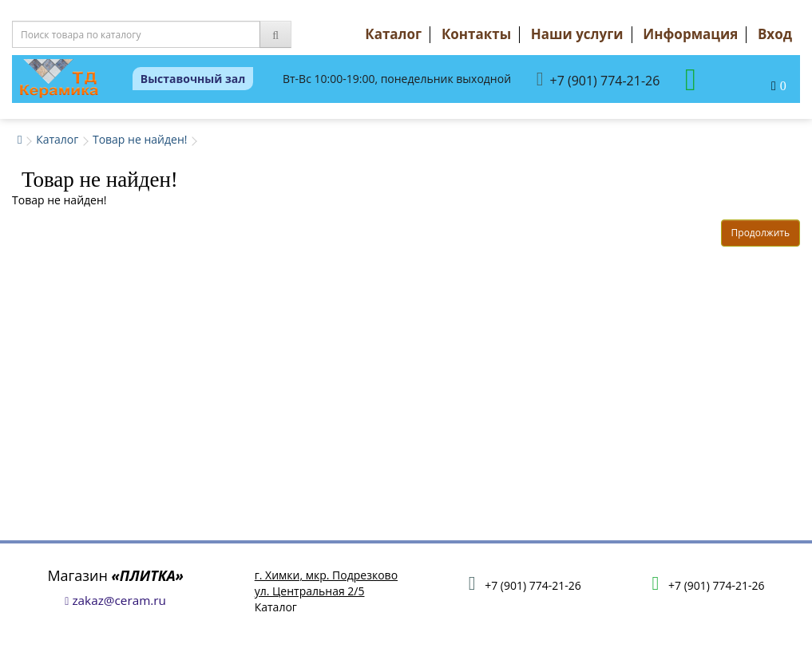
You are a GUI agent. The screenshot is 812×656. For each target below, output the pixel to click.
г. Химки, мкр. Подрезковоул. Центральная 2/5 (326, 583)
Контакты (476, 34)
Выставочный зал (193, 79)
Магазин (115, 575)
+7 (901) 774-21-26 (598, 79)
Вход (775, 34)
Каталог (393, 34)
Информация (690, 34)
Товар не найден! (140, 139)
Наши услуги (577, 34)
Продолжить (761, 233)
